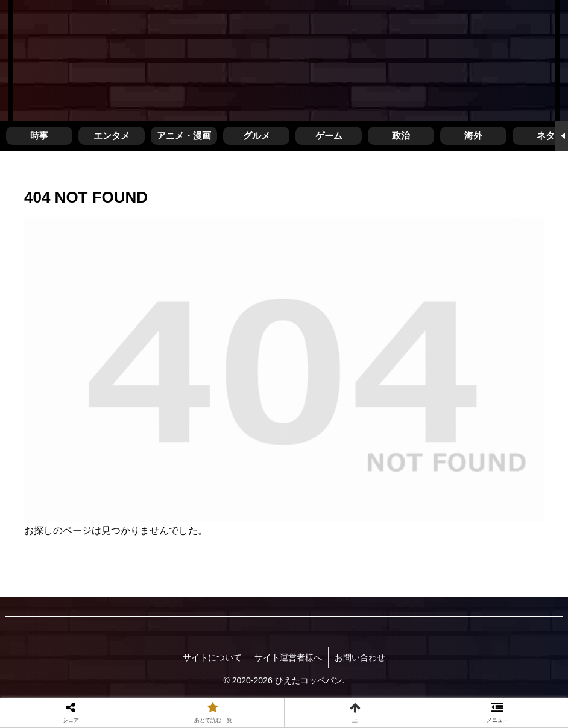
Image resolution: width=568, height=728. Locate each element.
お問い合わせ (360, 657)
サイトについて (212, 657)
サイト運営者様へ (288, 657)
